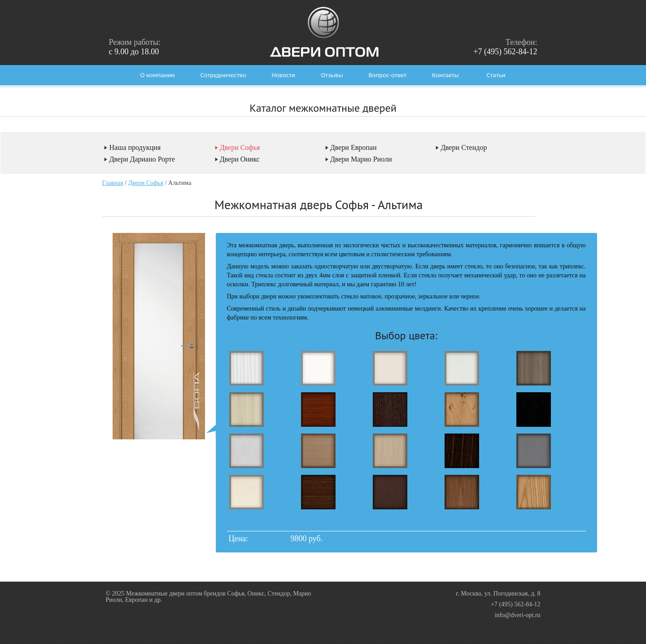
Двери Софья (240, 147)
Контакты (445, 75)
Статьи (496, 75)
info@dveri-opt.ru (518, 615)
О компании (157, 75)
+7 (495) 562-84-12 (505, 52)
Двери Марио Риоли (361, 159)
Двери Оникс (240, 159)
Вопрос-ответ (387, 75)
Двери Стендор (464, 147)
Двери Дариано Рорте (142, 159)
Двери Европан (354, 147)
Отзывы (332, 75)
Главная (113, 183)
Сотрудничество (223, 75)
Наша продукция (135, 147)
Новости (284, 75)
